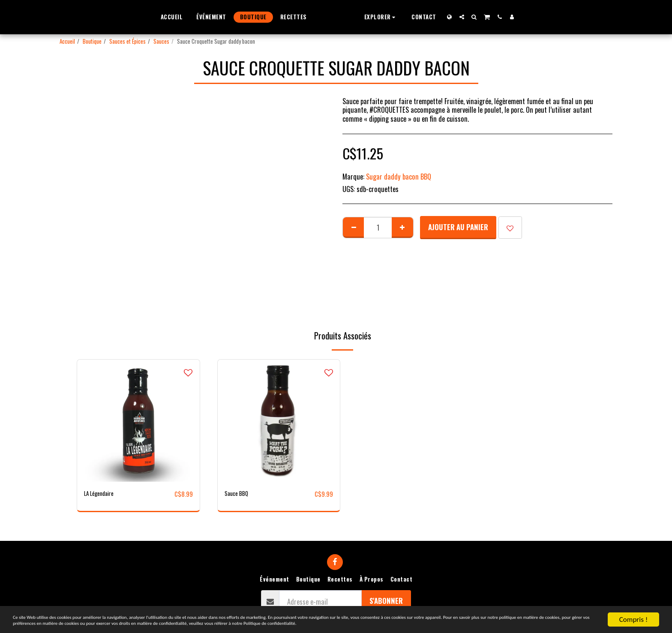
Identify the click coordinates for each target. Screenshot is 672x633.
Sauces (161, 41)
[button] (397, 17)
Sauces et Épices (127, 41)
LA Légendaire (103, 494)
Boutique (92, 41)
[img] (138, 421)
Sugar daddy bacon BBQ (399, 176)
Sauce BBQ (239, 494)
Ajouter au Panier (458, 227)
